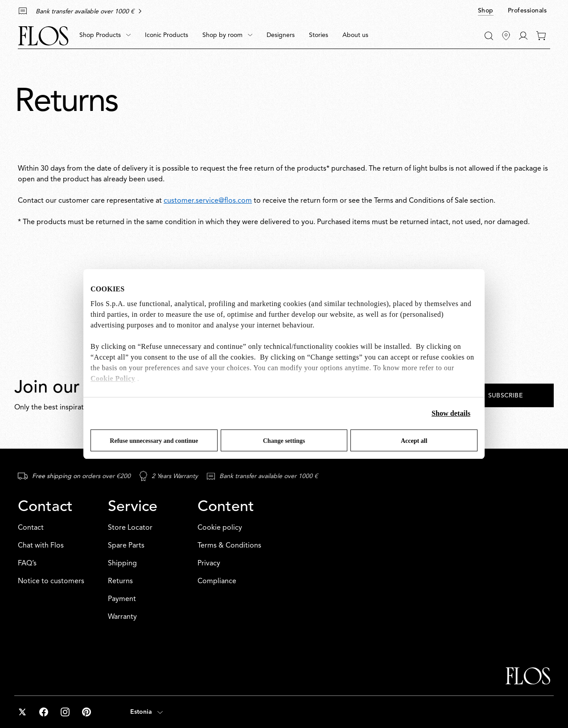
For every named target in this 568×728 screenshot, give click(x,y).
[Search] (489, 36)
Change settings (284, 441)
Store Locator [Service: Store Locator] (130, 528)
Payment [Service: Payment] (122, 599)
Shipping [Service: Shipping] (122, 564)
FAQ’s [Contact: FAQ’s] (27, 564)
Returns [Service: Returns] (120, 581)
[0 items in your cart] (541, 36)
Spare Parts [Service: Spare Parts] (126, 546)
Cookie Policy (113, 378)
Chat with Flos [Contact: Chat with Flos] (41, 546)
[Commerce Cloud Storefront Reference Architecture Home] (43, 36)
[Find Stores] (506, 36)
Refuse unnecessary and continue (154, 441)
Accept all (414, 441)
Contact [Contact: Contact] (31, 528)
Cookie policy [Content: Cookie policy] (220, 528)
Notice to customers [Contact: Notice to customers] (51, 581)
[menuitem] (105, 36)
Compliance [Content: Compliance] (217, 581)
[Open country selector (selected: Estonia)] (146, 712)
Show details (451, 413)
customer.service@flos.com (208, 201)
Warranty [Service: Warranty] (122, 617)
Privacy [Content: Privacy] (209, 564)
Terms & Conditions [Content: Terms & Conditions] (229, 546)
